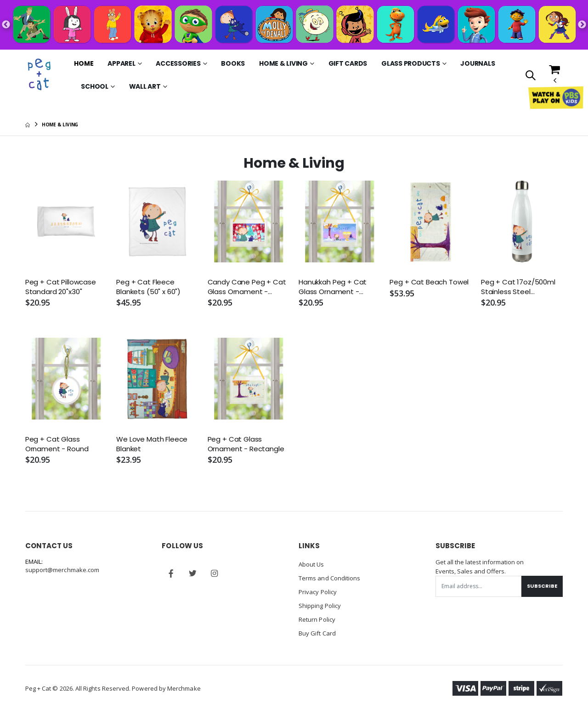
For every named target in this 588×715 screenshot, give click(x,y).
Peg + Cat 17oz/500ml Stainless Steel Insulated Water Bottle (519, 287)
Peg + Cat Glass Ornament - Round (57, 444)
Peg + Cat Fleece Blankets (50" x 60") (148, 287)
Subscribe (542, 586)
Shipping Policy (320, 606)
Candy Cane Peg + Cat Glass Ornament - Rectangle (247, 287)
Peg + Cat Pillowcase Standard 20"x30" (61, 287)
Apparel (121, 63)
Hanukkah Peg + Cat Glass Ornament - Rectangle (333, 287)
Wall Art (145, 86)
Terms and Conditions (329, 578)
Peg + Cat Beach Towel (429, 282)
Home (84, 63)
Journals (478, 63)
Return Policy (317, 619)
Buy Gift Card (317, 633)
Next (582, 25)
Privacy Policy (318, 592)
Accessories (178, 63)
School (95, 86)
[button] (530, 76)
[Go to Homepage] (40, 75)
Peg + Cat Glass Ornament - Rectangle (246, 444)
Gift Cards (348, 63)
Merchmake (184, 688)
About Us (311, 564)
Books (233, 63)
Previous (6, 25)
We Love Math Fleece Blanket (152, 444)
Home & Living (283, 63)
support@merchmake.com (62, 570)
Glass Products (411, 63)
